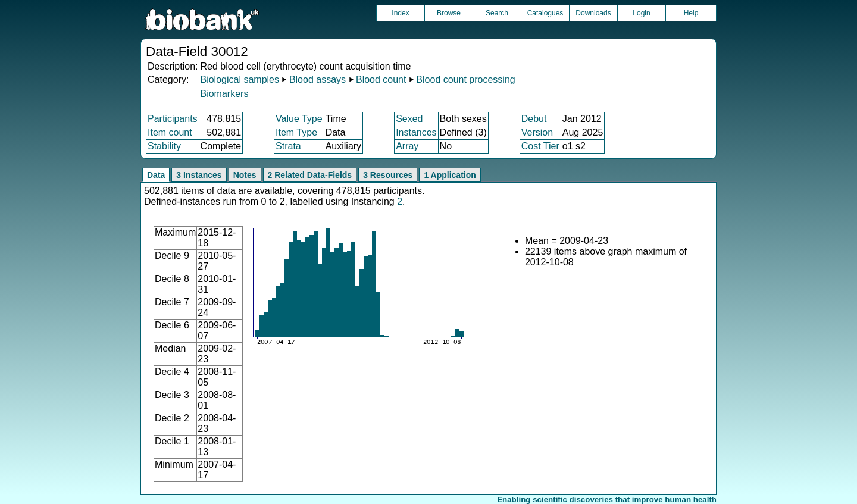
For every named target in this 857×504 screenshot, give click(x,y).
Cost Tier (540, 146)
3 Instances (199, 175)
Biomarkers (224, 94)
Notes (245, 175)
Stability (164, 146)
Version (537, 132)
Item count (170, 132)
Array (407, 146)
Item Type (296, 132)
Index (400, 13)
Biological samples (240, 79)
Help (691, 13)
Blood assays (318, 79)
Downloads (593, 13)
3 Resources (388, 175)
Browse (449, 13)
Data (156, 175)
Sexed (409, 119)
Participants (173, 119)
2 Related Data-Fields (310, 175)
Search (497, 13)
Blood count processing (465, 79)
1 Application (450, 175)
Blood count (381, 79)
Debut (534, 119)
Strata (288, 146)
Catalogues (545, 13)
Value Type (299, 119)
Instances (416, 132)
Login (641, 13)
